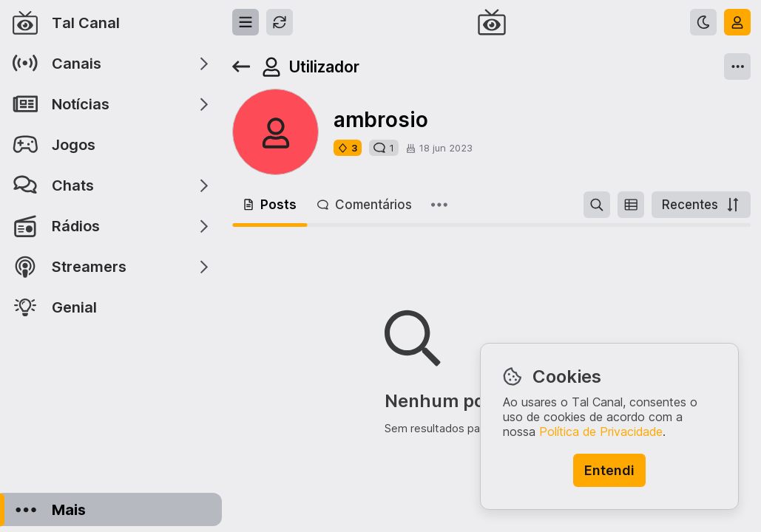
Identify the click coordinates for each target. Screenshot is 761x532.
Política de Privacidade (601, 432)
